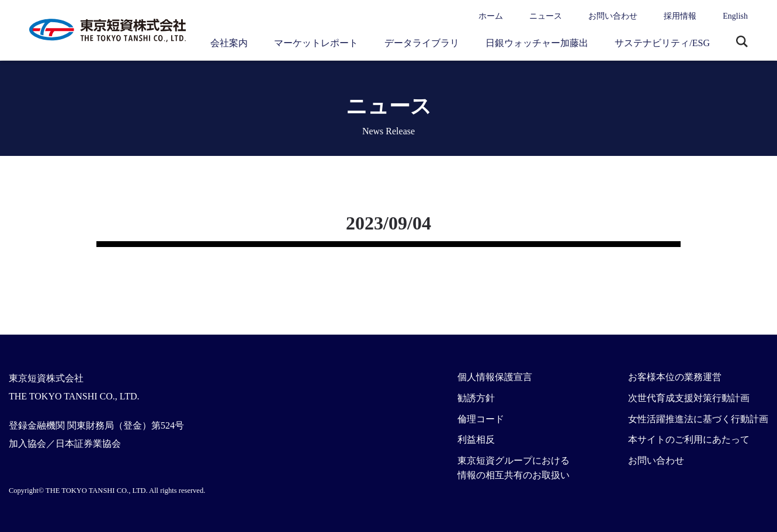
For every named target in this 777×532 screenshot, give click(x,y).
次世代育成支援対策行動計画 (689, 398)
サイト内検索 (742, 43)
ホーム (491, 16)
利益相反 (476, 439)
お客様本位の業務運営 (675, 377)
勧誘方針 (476, 398)
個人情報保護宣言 (495, 377)
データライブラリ (422, 43)
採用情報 (680, 16)
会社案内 (229, 43)
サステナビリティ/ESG (662, 43)
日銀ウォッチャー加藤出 (537, 43)
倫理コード (481, 419)
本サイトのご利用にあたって (689, 439)
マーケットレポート (316, 43)
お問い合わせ (613, 16)
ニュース (546, 16)
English (735, 16)
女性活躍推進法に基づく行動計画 (698, 419)
